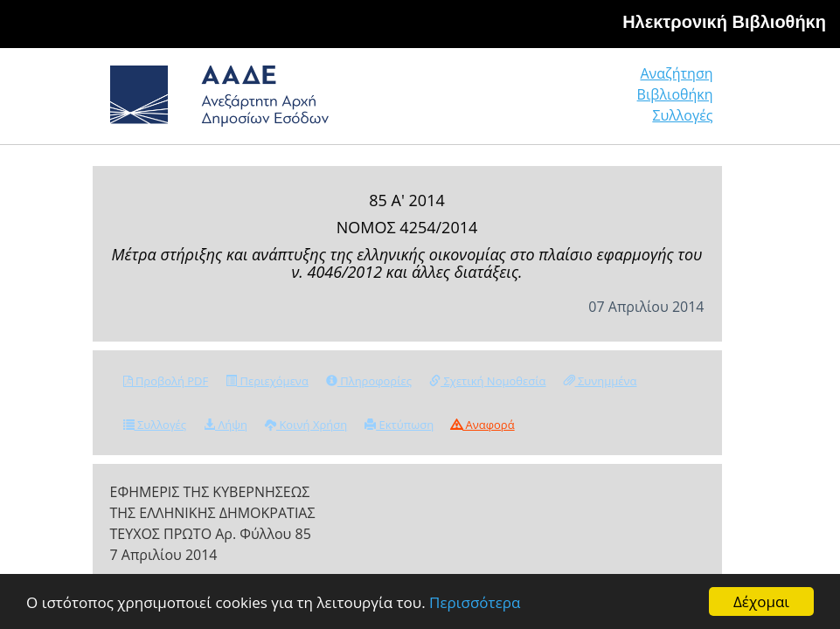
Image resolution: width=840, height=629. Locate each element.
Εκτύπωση (399, 425)
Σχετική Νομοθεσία (487, 381)
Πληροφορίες (369, 381)
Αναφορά (482, 425)
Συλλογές (682, 115)
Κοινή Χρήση (306, 425)
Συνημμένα (600, 381)
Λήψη (226, 425)
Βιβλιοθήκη (675, 94)
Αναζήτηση (676, 73)
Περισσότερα (475, 602)
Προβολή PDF (166, 381)
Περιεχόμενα (267, 381)
